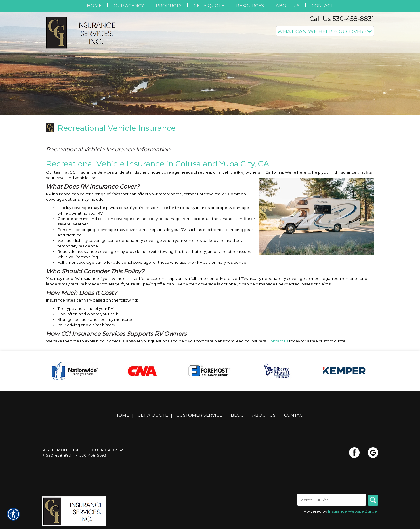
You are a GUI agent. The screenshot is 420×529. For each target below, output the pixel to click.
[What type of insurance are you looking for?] (325, 31)
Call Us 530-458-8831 (342, 19)
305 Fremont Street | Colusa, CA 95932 (82, 450)
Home (122, 416)
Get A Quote (153, 416)
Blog (237, 416)
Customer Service (199, 416)
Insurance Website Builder (353, 512)
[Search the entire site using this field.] (331, 500)
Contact (295, 416)
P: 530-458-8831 (57, 456)
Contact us (278, 341)
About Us (264, 416)
